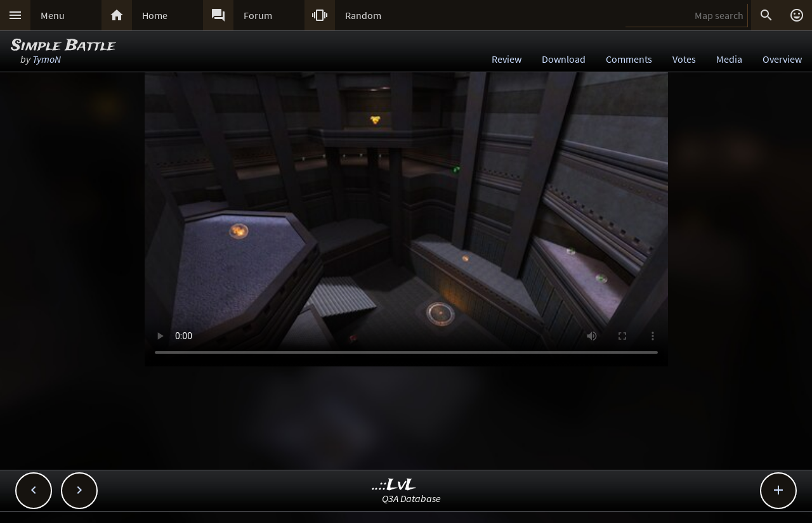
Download (564, 59)
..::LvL (394, 485)
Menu (53, 15)
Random (363, 15)
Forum (258, 15)
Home (155, 15)
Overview (782, 59)
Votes (684, 59)
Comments (629, 59)
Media (729, 59)
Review (507, 59)
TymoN (47, 59)
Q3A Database (411, 498)
